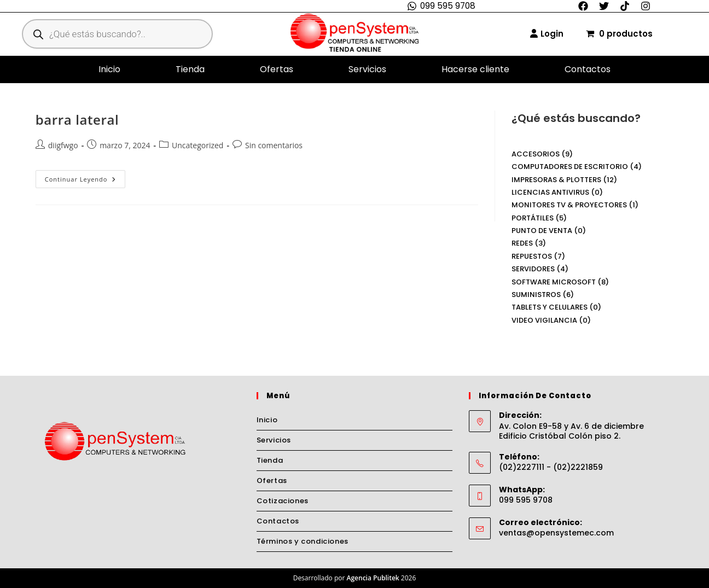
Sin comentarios (274, 145)
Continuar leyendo (85, 177)
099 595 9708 (448, 6)
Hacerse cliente (475, 69)
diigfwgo (63, 145)
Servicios (367, 69)
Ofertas (277, 69)
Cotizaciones (283, 501)
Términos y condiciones (303, 541)
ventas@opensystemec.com (556, 533)
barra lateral (77, 120)
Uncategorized (197, 145)
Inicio (109, 69)
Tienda (190, 69)
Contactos (588, 69)
